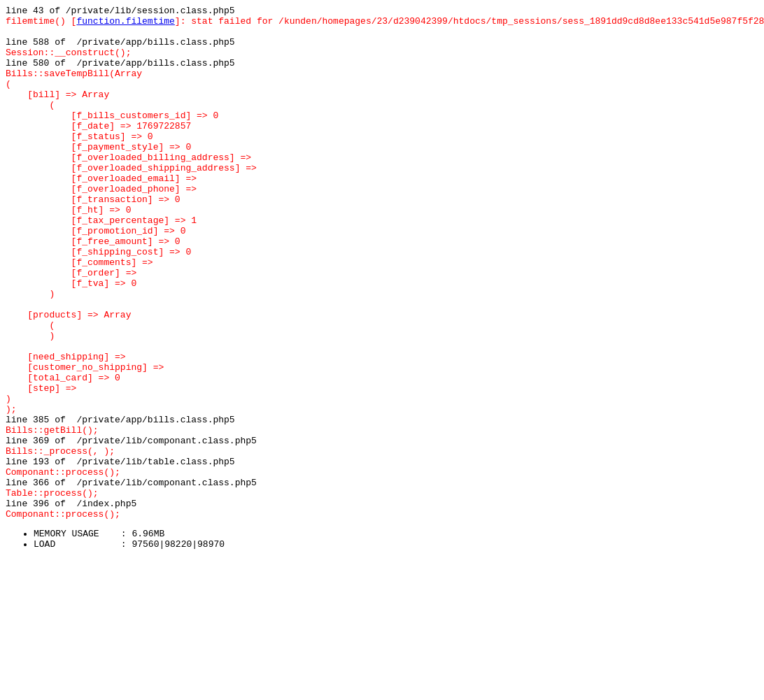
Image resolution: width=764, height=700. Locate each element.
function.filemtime (125, 24)
